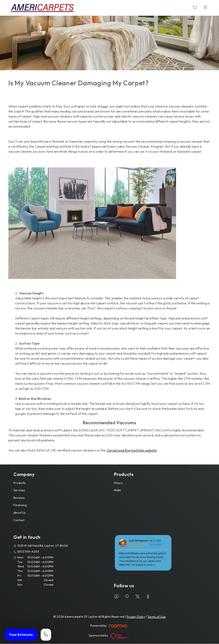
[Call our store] (46, 635)
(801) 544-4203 (28, 552)
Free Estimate (21, 635)
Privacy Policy (136, 617)
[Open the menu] (205, 7)
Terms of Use (156, 617)
